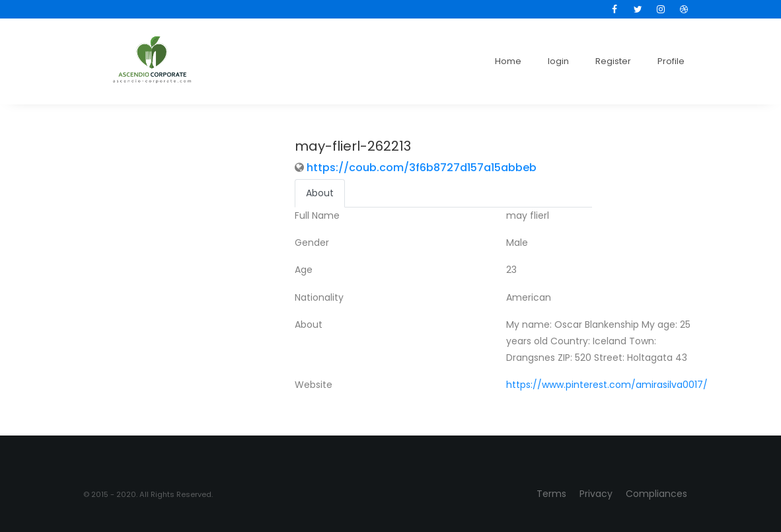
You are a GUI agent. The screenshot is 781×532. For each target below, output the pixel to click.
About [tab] (320, 193)
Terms (551, 494)
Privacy (596, 494)
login (558, 61)
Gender (312, 243)
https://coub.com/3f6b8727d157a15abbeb (422, 168)
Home (508, 61)
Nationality (319, 297)
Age (304, 270)
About (309, 324)
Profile (671, 61)
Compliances (656, 494)
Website (314, 385)
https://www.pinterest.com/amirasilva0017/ (607, 385)
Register (613, 61)
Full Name (317, 215)
